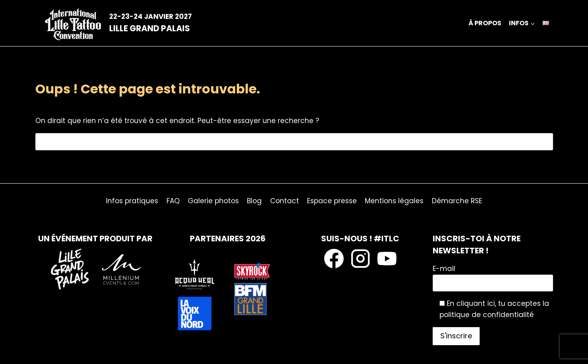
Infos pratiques (132, 201)
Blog (254, 201)
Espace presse (332, 201)
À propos (485, 23)
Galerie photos (213, 201)
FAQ (173, 201)
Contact (285, 201)
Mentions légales (394, 201)
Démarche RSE (457, 201)
